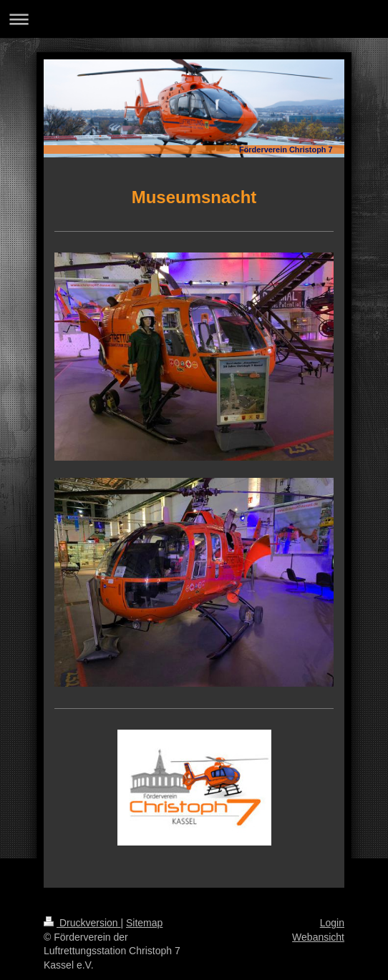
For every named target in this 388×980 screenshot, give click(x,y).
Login (332, 923)
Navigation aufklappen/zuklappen (194, 19)
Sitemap (144, 923)
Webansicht (318, 937)
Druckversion (82, 923)
